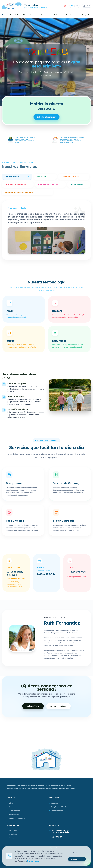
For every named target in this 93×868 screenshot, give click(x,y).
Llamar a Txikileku (60, 710)
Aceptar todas (77, 859)
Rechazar (77, 853)
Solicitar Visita (32, 710)
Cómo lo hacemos (30, 15)
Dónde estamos (73, 15)
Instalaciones (57, 15)
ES (71, 6)
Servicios (45, 15)
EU (76, 6)
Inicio (5, 15)
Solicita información (47, 118)
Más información (34, 861)
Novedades (15, 15)
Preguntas (87, 15)
